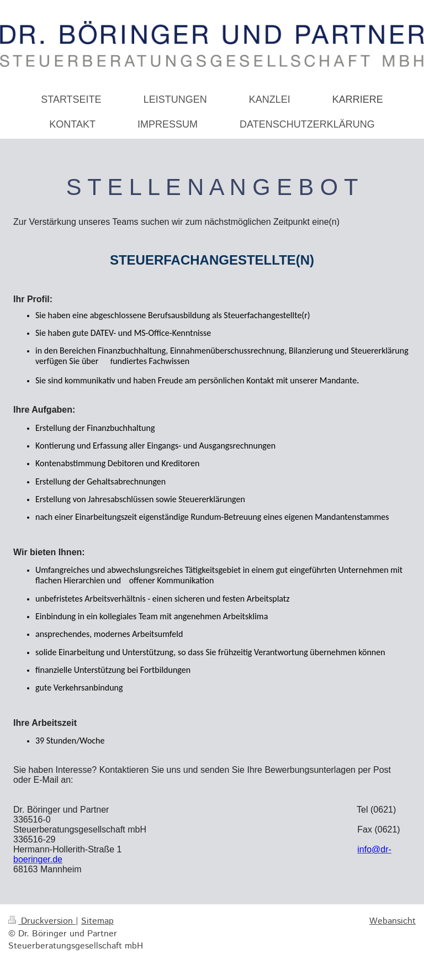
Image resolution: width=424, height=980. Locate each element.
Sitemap (97, 921)
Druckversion (42, 921)
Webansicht (393, 921)
